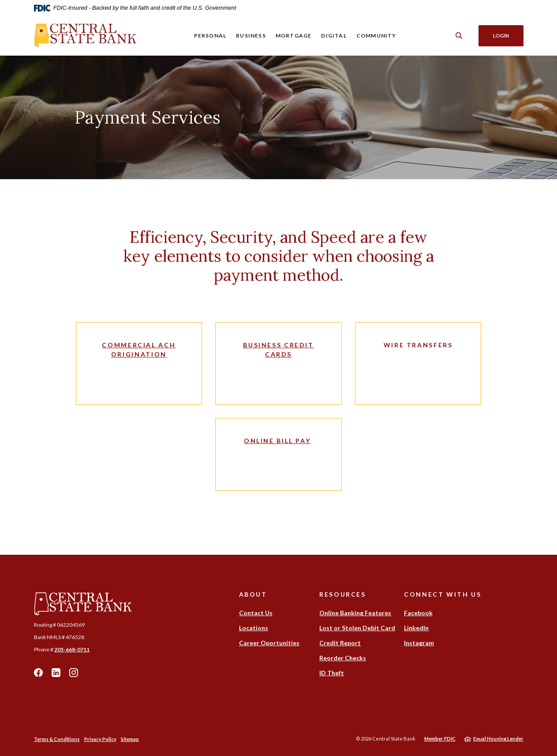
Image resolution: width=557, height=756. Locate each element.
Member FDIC (440, 739)
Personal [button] (210, 36)
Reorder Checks (343, 658)
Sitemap (130, 739)
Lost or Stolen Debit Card (357, 628)
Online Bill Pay (277, 441)
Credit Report (340, 643)
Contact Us (256, 613)
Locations (254, 628)
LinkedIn (56, 673)
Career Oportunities (269, 643)
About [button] (253, 594)
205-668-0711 (72, 649)
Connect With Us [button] (443, 594)
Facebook (38, 673)
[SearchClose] (459, 36)
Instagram (74, 673)
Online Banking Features (355, 613)
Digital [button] (334, 36)
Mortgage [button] (294, 36)
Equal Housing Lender (498, 739)
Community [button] (376, 36)
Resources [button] (343, 594)
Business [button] (251, 36)
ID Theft (332, 673)
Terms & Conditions (57, 739)
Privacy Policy (100, 739)
